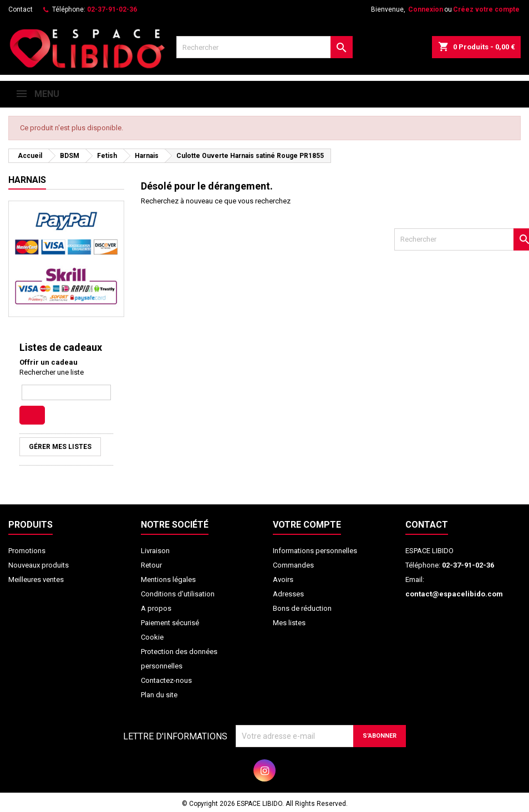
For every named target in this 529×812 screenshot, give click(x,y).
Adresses (288, 594)
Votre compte (307, 525)
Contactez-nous (166, 680)
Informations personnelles (315, 551)
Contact (21, 9)
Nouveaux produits (39, 565)
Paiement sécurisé (170, 623)
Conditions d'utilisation (178, 594)
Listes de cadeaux (61, 347)
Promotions (27, 551)
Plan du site (159, 695)
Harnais (27, 180)
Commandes (293, 565)
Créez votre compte (486, 9)
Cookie (152, 637)
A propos (156, 608)
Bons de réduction (302, 608)
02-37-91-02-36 (112, 9)
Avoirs (283, 579)
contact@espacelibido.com (454, 594)
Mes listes (289, 623)
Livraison (155, 551)
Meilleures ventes (36, 579)
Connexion (426, 9)
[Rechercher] (264, 47)
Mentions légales (168, 579)
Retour (151, 565)
